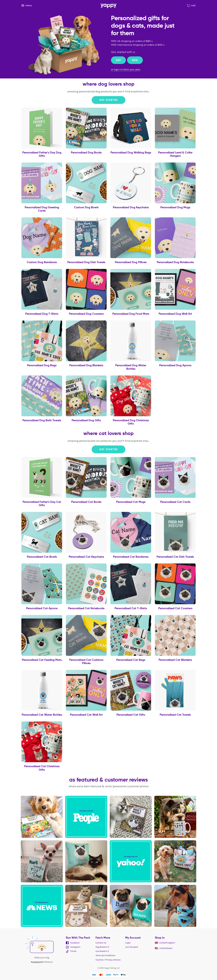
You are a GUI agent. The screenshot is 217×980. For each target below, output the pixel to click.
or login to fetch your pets (126, 69)
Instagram (73, 947)
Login (128, 943)
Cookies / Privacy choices (108, 960)
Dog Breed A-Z (102, 947)
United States (164, 948)
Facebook (73, 943)
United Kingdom (165, 943)
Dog (135, 60)
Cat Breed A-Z (102, 951)
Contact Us (101, 943)
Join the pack (132, 947)
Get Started (108, 100)
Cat (118, 60)
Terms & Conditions (105, 955)
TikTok (71, 951)
